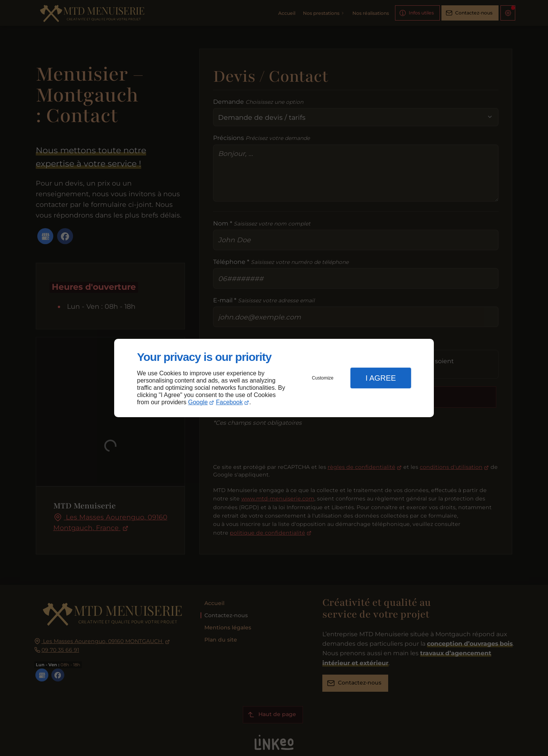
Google (198, 402)
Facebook (229, 402)
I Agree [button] (381, 378)
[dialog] (274, 378)
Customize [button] (323, 378)
